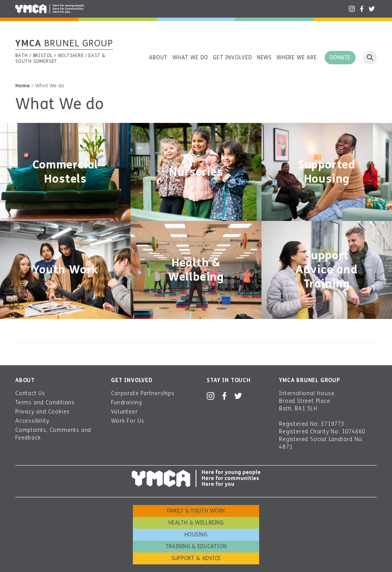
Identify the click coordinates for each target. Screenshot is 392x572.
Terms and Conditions (45, 403)
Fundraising (127, 403)
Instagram (352, 9)
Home (23, 86)
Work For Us (128, 421)
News (264, 58)
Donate (340, 58)
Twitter (372, 9)
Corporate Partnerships (143, 393)
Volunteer (124, 412)
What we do (190, 58)
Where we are (297, 58)
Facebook (362, 9)
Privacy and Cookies (42, 412)
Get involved (233, 58)
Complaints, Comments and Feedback (53, 434)
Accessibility (32, 421)
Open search (370, 58)
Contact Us (30, 393)
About (158, 58)
